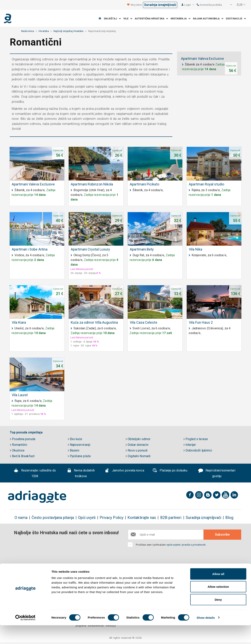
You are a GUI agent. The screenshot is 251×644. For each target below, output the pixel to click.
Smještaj (112, 19)
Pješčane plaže (79, 456)
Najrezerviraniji (79, 445)
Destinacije (236, 19)
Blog (229, 518)
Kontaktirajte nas (142, 518)
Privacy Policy (111, 518)
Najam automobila (208, 19)
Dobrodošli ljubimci (198, 450)
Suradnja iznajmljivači (160, 5)
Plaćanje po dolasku (170, 471)
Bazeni (73, 450)
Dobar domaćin (137, 445)
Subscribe (222, 535)
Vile (128, 19)
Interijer (190, 445)
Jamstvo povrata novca (124, 471)
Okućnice (17, 450)
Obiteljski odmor (138, 439)
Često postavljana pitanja (53, 518)
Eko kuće (75, 439)
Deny (218, 618)
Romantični (18, 445)
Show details (206, 636)
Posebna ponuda (23, 439)
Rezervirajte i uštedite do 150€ (35, 473)
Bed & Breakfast (22, 456)
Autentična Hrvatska (151, 19)
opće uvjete (174, 545)
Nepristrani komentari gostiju (217, 473)
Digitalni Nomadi (138, 456)
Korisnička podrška (209, 5)
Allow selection (218, 605)
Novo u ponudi (136, 450)
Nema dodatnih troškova (81, 473)
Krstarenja (181, 19)
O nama (21, 518)
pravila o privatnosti (194, 545)
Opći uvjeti (87, 518)
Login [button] (189, 5)
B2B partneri (171, 518)
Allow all (218, 593)
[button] (228, 5)
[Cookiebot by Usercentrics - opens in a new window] (25, 636)
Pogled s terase (196, 439)
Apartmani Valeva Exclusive (202, 59)
